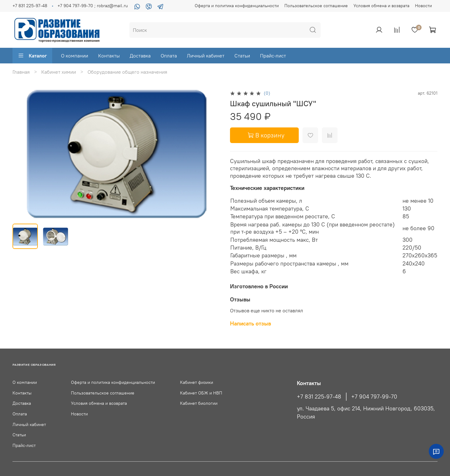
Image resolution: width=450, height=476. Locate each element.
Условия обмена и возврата (381, 6)
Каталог (32, 56)
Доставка (140, 56)
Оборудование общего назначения (127, 72)
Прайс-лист (273, 56)
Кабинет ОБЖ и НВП (201, 393)
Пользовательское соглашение (316, 6)
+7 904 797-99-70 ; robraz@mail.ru (93, 6)
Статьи (242, 56)
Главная (21, 72)
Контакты (109, 56)
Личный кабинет (206, 56)
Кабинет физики (197, 382)
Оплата (169, 56)
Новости (423, 6)
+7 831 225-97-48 (30, 6)
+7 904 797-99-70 (374, 397)
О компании (75, 56)
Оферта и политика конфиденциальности (237, 6)
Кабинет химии (59, 72)
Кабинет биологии (199, 403)
